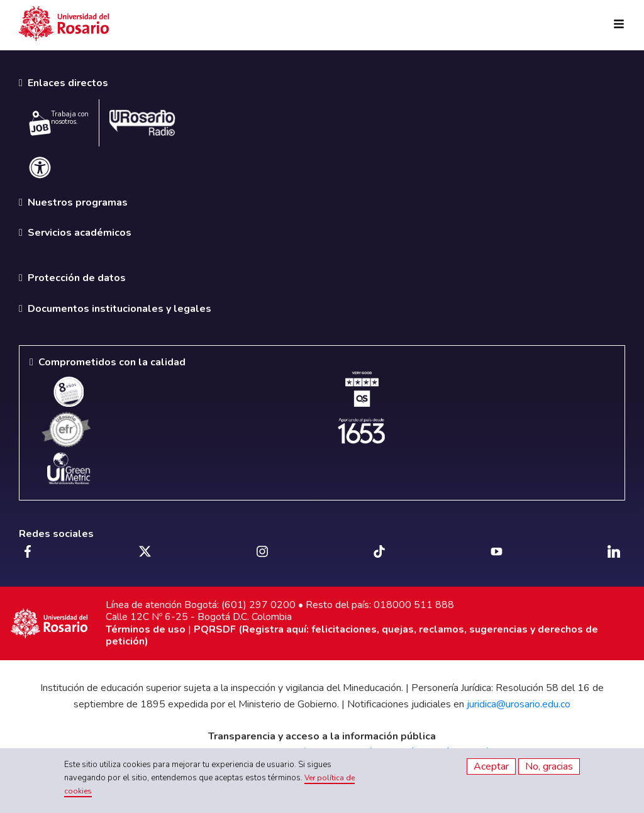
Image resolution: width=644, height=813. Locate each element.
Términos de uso (146, 629)
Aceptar (491, 766)
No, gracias (549, 766)
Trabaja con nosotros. (59, 123)
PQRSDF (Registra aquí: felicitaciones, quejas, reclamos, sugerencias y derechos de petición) (352, 635)
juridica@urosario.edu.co (519, 704)
